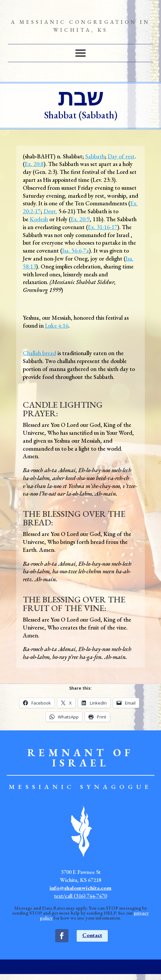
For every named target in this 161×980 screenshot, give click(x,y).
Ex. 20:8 (34, 164)
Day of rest (121, 156)
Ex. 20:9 (80, 219)
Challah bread (40, 353)
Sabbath (95, 156)
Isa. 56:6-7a (76, 250)
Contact (92, 935)
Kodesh (39, 219)
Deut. (50, 211)
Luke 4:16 (57, 326)
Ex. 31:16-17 (103, 227)
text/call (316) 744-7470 (80, 896)
